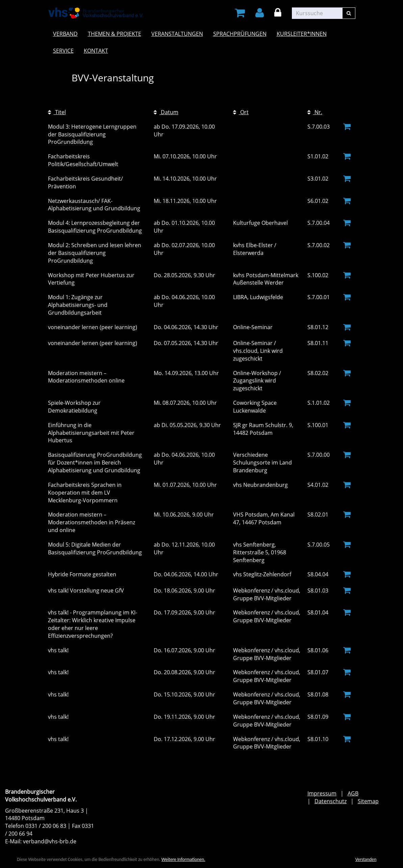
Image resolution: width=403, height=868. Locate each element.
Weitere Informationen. (183, 860)
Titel (57, 112)
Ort (241, 112)
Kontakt (96, 51)
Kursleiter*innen (302, 34)
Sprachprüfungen (240, 34)
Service (63, 51)
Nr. (315, 112)
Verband (65, 34)
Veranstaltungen (177, 34)
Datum (166, 112)
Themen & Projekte (115, 34)
